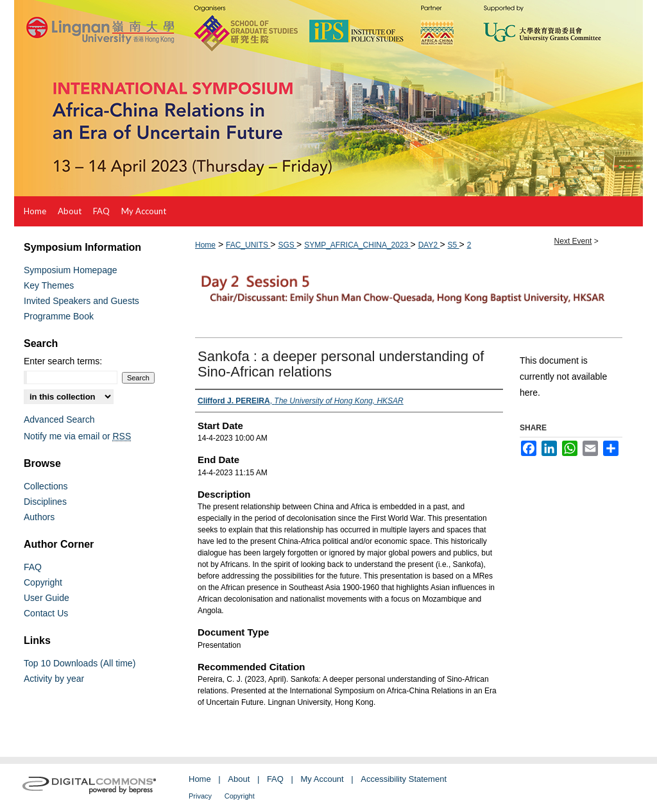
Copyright (43, 582)
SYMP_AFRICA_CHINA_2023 (357, 245)
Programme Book (59, 316)
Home (205, 245)
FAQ (33, 567)
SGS (287, 245)
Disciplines (45, 502)
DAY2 (429, 245)
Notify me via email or (77, 436)
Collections (46, 486)
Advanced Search (59, 419)
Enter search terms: (63, 361)
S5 (454, 245)
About (239, 779)
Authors (39, 517)
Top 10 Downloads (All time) (80, 663)
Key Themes (49, 285)
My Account (322, 779)
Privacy (200, 796)
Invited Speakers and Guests (81, 301)
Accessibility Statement (404, 779)
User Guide (47, 598)
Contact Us (46, 613)
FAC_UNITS (248, 245)
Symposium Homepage (71, 270)
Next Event (573, 241)
